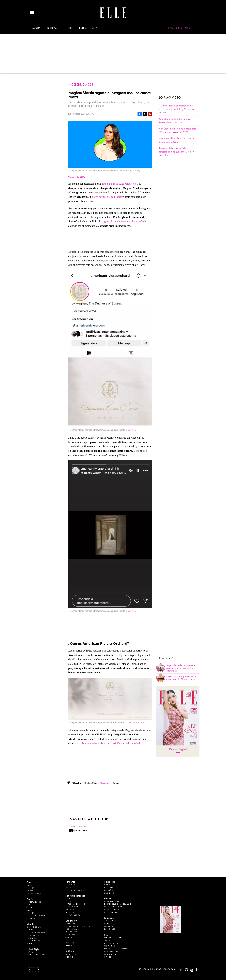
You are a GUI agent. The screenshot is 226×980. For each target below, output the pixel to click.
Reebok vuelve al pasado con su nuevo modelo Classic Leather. (182, 678)
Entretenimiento (36, 955)
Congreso (110, 882)
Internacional (74, 932)
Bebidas (31, 930)
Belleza (52, 28)
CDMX (107, 885)
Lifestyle (70, 912)
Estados (109, 887)
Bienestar (32, 938)
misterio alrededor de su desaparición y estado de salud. (111, 743)
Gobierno (71, 954)
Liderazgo (110, 924)
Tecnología (72, 935)
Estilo (30, 952)
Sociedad (109, 893)
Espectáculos (34, 902)
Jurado (30, 944)
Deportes (70, 882)
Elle (29, 882)
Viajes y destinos (36, 933)
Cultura (31, 919)
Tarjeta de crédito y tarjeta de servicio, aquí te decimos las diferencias (181, 668)
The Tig (118, 655)
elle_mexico (189, 969)
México (69, 957)
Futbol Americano (75, 904)
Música (69, 887)
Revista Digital (178, 749)
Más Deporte (72, 909)
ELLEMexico (181, 970)
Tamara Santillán (78, 826)
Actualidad (110, 921)
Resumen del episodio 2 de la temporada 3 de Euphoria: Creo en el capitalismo (178, 152)
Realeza (31, 905)
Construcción (112, 901)
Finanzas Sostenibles (116, 949)
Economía (71, 929)
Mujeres (70, 943)
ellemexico (194, 969)
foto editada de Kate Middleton (119, 184)
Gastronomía (34, 927)
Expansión (71, 921)
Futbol (69, 899)
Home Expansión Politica (79, 926)
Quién (30, 899)
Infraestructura (113, 907)
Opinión (109, 890)
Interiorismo (111, 912)
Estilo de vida (88, 28)
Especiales (110, 929)
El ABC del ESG (112, 954)
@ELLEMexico (81, 831)
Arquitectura (112, 909)
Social (108, 940)
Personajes (33, 935)
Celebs (68, 28)
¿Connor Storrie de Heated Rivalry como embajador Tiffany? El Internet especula (177, 109)
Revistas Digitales (179, 28)
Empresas (70, 924)
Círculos (31, 907)
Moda (36, 28)
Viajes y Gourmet (36, 916)
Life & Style (33, 949)
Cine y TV (70, 885)
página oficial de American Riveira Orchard (126, 221)
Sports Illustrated (75, 896)
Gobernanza (111, 943)
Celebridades (82, 85)
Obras (69, 937)
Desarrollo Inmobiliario (118, 904)
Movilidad (110, 946)
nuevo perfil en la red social (107, 197)
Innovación (111, 951)
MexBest (31, 924)
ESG (67, 940)
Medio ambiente (113, 938)
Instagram (106, 783)
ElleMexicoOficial (199, 969)
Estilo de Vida (34, 941)
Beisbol (69, 901)
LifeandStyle (72, 946)
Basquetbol (72, 907)
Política (70, 951)
